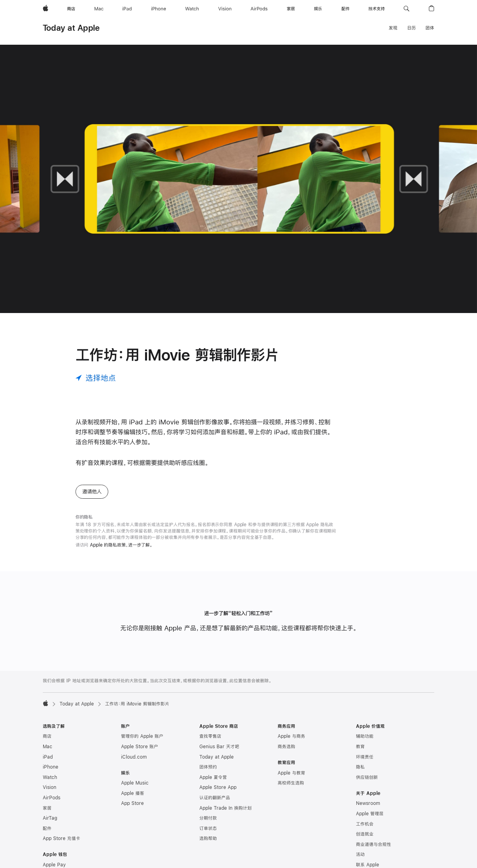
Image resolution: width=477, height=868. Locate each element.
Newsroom (368, 803)
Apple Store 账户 (140, 747)
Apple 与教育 (291, 773)
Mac (48, 747)
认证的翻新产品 (215, 798)
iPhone (51, 767)
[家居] (291, 9)
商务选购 (286, 747)
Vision (50, 787)
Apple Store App (218, 787)
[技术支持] (377, 9)
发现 (393, 28)
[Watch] (192, 9)
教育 (360, 747)
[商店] (71, 9)
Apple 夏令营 (213, 777)
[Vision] (225, 9)
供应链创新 (367, 777)
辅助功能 (365, 736)
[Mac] (99, 9)
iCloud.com (134, 757)
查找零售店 (210, 736)
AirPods (52, 798)
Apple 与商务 (291, 736)
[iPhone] (159, 9)
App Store (132, 803)
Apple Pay (54, 865)
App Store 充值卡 (62, 838)
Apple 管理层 (370, 814)
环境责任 (365, 757)
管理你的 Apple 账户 (142, 736)
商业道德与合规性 (374, 844)
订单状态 (208, 828)
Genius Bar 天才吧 (219, 747)
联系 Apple (368, 865)
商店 (47, 736)
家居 (47, 808)
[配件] (346, 9)
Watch (50, 777)
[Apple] (46, 9)
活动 (360, 854)
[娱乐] (318, 9)
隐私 (360, 767)
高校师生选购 (291, 783)
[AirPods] (259, 9)
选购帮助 (208, 838)
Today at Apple (71, 28)
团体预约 (208, 767)
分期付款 (208, 818)
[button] (406, 9)
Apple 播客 (133, 793)
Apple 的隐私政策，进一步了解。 (121, 545)
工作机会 (365, 824)
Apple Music (135, 783)
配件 (47, 828)
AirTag (50, 818)
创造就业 (365, 834)
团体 (430, 28)
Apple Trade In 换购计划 (226, 808)
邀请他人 (92, 491)
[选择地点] (96, 378)
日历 (411, 28)
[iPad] (127, 9)
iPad (48, 757)
